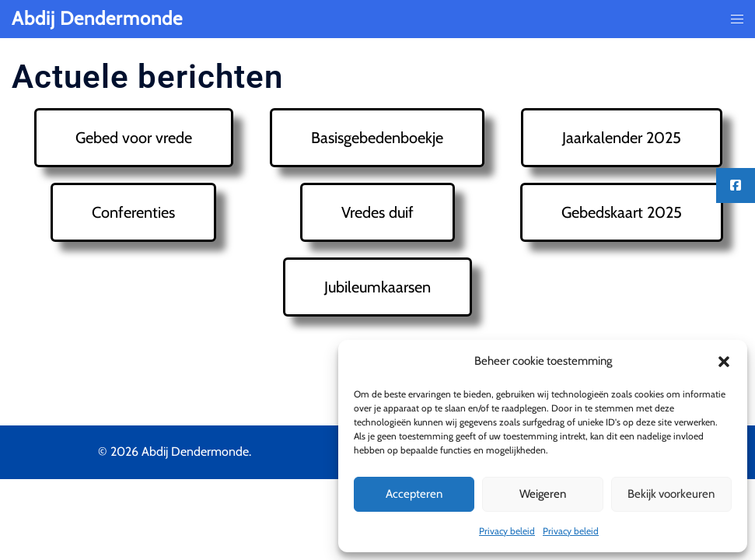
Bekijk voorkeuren (671, 494)
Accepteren (414, 494)
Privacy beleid (507, 531)
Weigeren (543, 494)
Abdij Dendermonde (97, 18)
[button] (724, 362)
